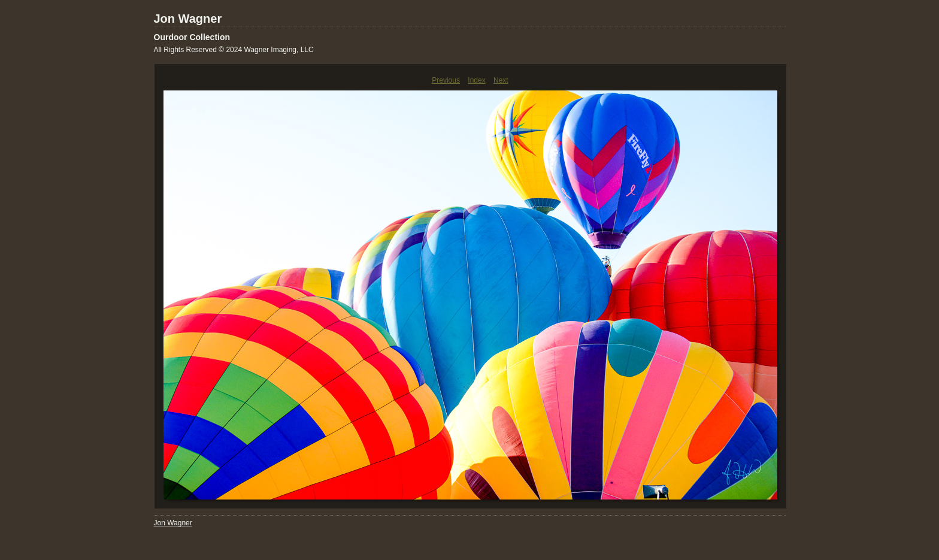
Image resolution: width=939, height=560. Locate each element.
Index (476, 80)
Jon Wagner (188, 19)
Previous (446, 80)
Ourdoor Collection (192, 37)
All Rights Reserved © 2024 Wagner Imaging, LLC (234, 50)
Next (501, 80)
